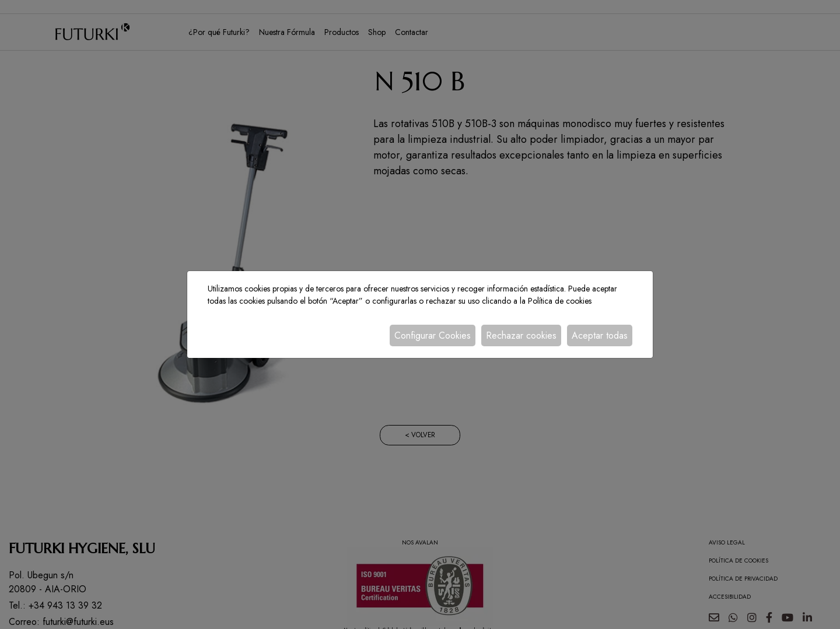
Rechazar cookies (521, 335)
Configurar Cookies (433, 335)
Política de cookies (560, 301)
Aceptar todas (600, 335)
